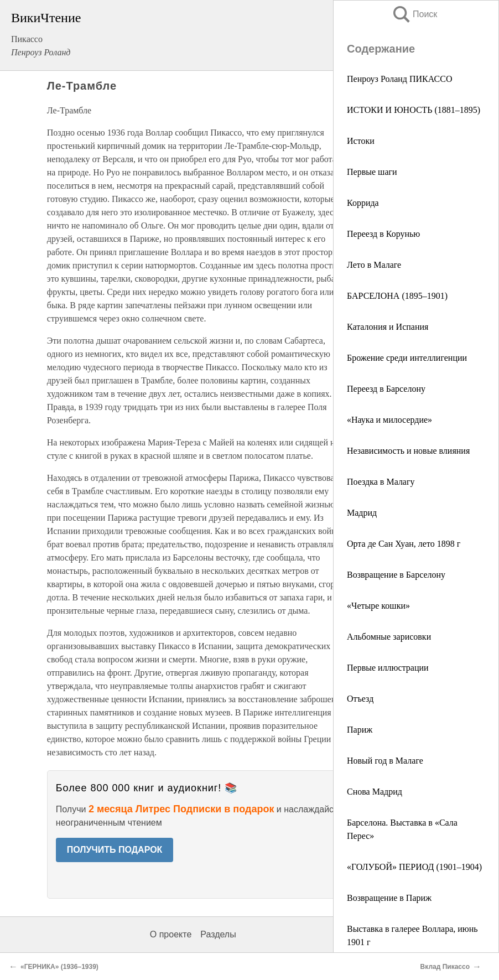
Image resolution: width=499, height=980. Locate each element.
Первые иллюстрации (388, 668)
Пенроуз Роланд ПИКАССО (399, 79)
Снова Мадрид (375, 792)
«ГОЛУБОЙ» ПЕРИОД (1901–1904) (414, 867)
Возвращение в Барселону (396, 575)
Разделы (218, 934)
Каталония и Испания (388, 327)
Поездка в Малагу (381, 482)
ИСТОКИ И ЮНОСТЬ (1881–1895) (414, 110)
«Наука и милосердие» (389, 420)
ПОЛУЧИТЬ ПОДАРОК (115, 850)
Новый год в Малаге (385, 761)
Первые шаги (372, 172)
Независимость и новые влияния (408, 451)
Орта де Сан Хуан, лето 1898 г (404, 544)
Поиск (414, 14)
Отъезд (360, 699)
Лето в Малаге (374, 265)
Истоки (361, 141)
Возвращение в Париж (389, 898)
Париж (360, 730)
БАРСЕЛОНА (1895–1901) (397, 296)
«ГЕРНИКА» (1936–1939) (59, 967)
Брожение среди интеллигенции (407, 358)
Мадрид (362, 513)
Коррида (363, 203)
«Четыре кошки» (378, 606)
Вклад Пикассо (445, 967)
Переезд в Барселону (386, 389)
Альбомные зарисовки (389, 637)
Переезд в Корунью (383, 234)
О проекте (171, 934)
